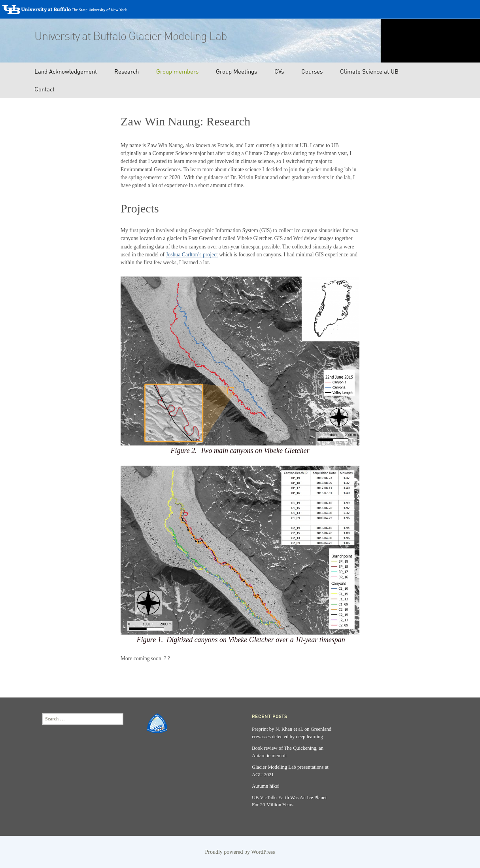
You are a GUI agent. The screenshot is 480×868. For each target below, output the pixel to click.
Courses (312, 71)
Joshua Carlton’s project (192, 255)
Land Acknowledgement (66, 71)
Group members (177, 71)
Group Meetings (236, 71)
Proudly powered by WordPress (240, 852)
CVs (279, 71)
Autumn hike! (266, 786)
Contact (44, 89)
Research (127, 71)
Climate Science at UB (369, 71)
